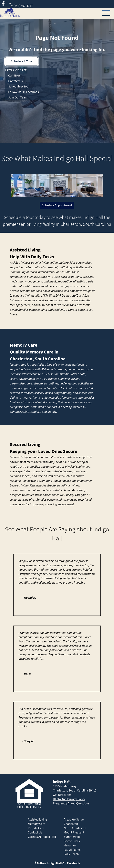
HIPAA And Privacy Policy (69, 799)
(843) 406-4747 (21, 5)
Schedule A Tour (22, 61)
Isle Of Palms (72, 850)
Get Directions (62, 795)
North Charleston (75, 828)
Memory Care (24, 345)
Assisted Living (25, 250)
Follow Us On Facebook (24, 92)
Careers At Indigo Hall (42, 837)
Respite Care (36, 828)
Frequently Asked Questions (71, 803)
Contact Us (15, 81)
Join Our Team (18, 97)
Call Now (14, 76)
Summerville (72, 837)
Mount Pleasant (74, 832)
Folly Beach (71, 854)
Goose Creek (72, 841)
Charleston (71, 824)
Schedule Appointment (57, 205)
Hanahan (70, 845)
